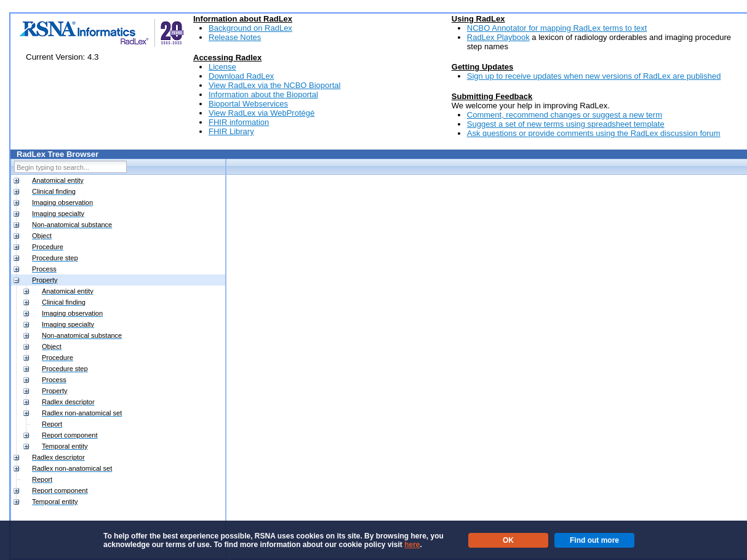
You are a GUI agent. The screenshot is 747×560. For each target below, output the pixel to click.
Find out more (594, 540)
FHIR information (239, 122)
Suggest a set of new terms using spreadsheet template (566, 124)
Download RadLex (241, 76)
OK (508, 540)
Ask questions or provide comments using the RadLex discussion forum (594, 133)
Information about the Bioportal (263, 94)
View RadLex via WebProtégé (262, 113)
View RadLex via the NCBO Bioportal (274, 85)
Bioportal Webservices (248, 104)
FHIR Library (231, 131)
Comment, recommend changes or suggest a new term (565, 115)
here (412, 545)
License (222, 67)
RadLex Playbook (498, 37)
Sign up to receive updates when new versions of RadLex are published (594, 76)
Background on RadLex (250, 28)
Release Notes (235, 37)
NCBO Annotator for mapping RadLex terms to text (557, 28)
